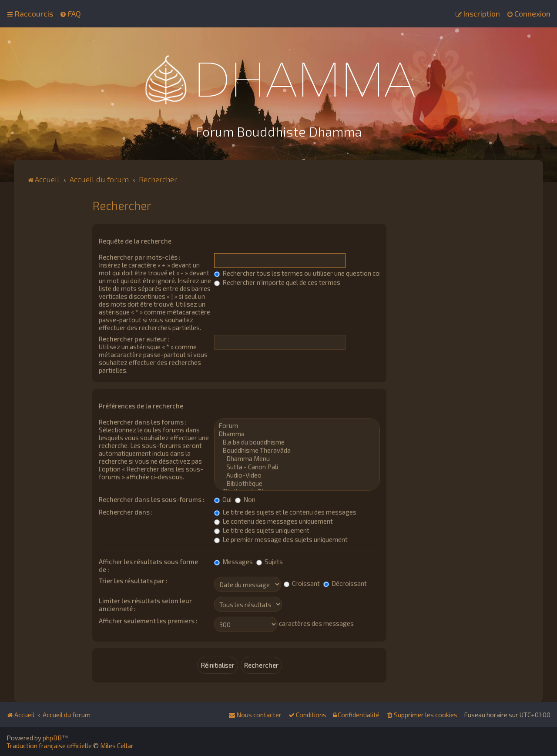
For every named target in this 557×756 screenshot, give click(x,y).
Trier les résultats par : (133, 580)
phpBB (52, 738)
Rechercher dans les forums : (143, 421)
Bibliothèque (297, 483)
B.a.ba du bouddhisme (297, 441)
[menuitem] (70, 13)
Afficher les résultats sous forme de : (148, 565)
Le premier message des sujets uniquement (281, 539)
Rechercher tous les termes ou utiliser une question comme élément (317, 272)
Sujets (270, 561)
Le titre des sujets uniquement (262, 529)
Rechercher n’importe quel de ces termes (277, 281)
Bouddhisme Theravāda (297, 450)
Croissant (302, 582)
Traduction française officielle (49, 746)
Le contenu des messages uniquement (273, 520)
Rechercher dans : (126, 511)
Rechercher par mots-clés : (140, 256)
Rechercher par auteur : (134, 338)
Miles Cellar (117, 746)
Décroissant (345, 582)
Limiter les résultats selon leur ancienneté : (145, 604)
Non (245, 498)
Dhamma (297, 433)
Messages (233, 561)
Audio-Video (297, 474)
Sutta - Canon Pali (297, 466)
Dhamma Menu (297, 458)
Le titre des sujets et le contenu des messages (285, 511)
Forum (297, 425)
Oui (223, 498)
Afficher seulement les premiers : (148, 620)
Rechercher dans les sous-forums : (152, 498)
